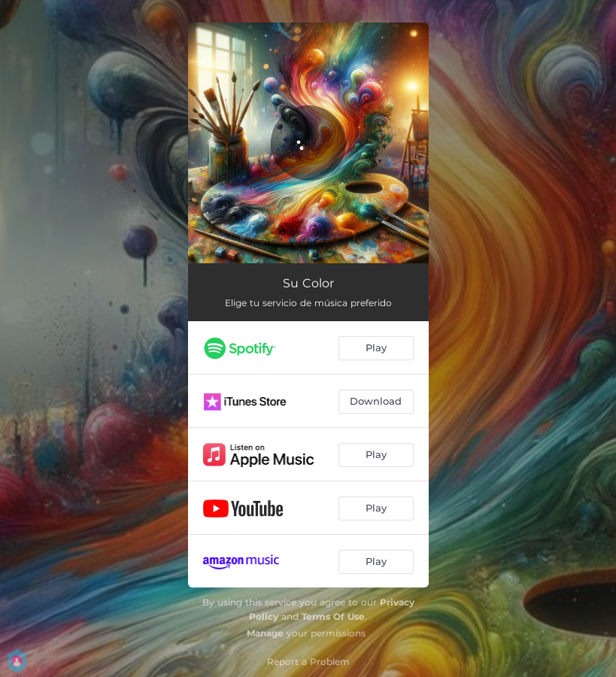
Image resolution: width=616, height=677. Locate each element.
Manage (265, 633)
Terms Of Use (333, 616)
